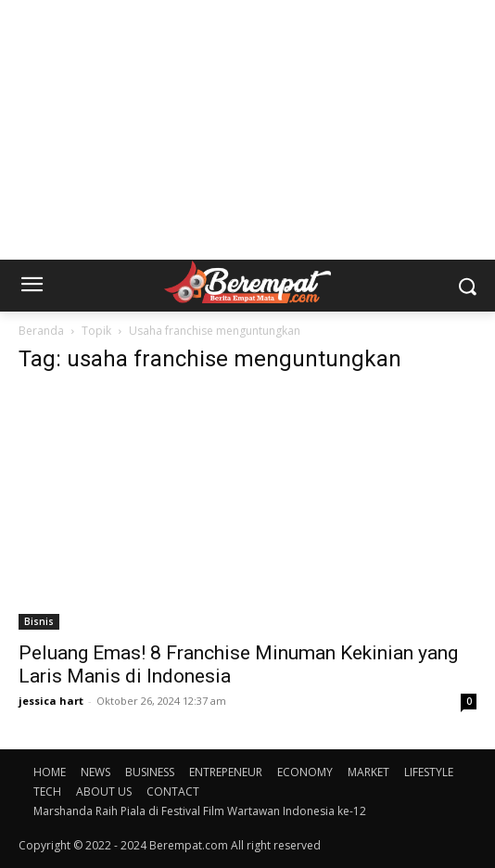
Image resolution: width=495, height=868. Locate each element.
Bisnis (39, 621)
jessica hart (51, 701)
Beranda (41, 331)
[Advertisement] (247, 130)
